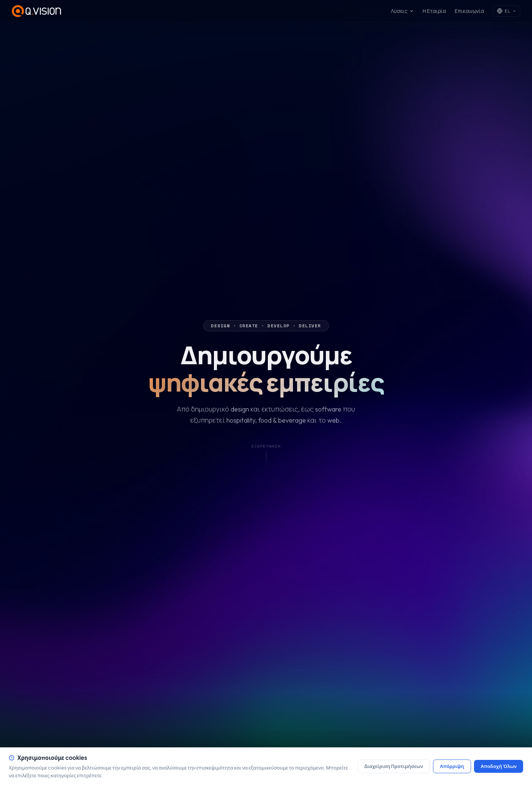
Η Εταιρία (434, 11)
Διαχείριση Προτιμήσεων (394, 766)
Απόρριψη (452, 766)
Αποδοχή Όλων (499, 766)
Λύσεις (402, 11)
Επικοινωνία (469, 11)
